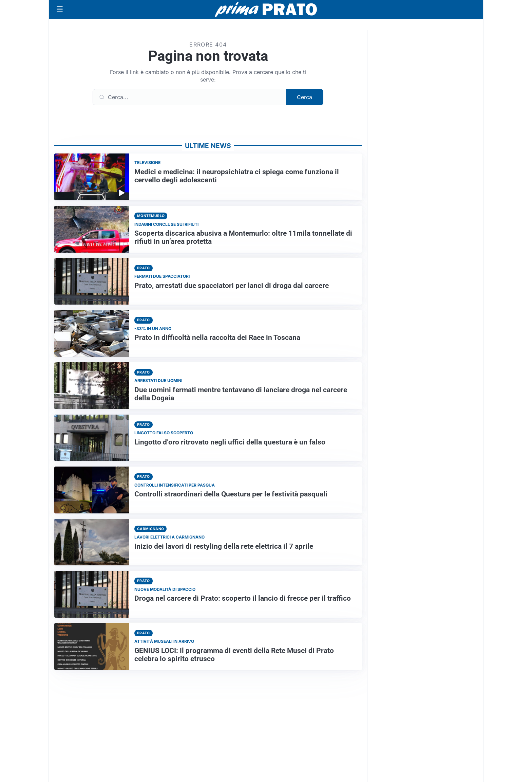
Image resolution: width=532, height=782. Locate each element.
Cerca (305, 97)
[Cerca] (189, 97)
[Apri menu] (60, 10)
